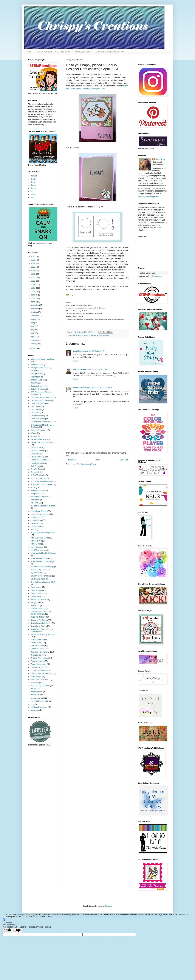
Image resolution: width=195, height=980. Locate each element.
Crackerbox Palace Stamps (41, 422)
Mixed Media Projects (39, 558)
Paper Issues (36, 587)
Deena (33, 185)
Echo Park (35, 454)
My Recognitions (83, 52)
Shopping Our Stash (39, 620)
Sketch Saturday (37, 640)
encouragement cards (39, 701)
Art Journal (35, 371)
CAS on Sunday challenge (41, 400)
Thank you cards (37, 661)
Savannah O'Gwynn (82, 388)
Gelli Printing (36, 466)
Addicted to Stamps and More (42, 359)
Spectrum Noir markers (40, 652)
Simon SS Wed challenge (41, 623)
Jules (33, 194)
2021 (33, 274)
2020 (33, 278)
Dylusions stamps (38, 451)
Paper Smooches (90, 336)
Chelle (33, 179)
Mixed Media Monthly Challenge (43, 553)
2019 (33, 281)
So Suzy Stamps (37, 646)
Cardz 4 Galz (36, 406)
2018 (33, 285)
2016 (33, 292)
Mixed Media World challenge (42, 561)
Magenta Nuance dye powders (43, 533)
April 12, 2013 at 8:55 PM (94, 351)
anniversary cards (38, 698)
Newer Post (71, 460)
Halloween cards (37, 491)
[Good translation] (7, 930)
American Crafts (37, 365)
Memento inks (36, 541)
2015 (33, 295)
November (35, 309)
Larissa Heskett (80, 369)
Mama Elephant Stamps (40, 538)
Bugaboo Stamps (37, 386)
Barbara (34, 176)
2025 (33, 260)
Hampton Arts (36, 494)
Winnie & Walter (37, 695)
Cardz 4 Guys (36, 410)
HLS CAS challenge (39, 478)
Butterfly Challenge (38, 389)
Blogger (108, 906)
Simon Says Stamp (38, 626)
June (33, 326)
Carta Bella (35, 413)
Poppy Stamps (36, 596)
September (35, 316)
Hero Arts (34, 503)
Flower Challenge (38, 457)
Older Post (124, 460)
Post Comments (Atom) (86, 464)
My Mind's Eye (36, 573)
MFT (32, 529)
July (32, 323)
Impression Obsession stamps (43, 506)
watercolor (35, 710)
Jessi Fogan (78, 351)
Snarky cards (36, 643)
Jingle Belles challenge (40, 514)
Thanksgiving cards (38, 664)
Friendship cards (37, 463)
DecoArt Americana (38, 439)
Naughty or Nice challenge (41, 576)
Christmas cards (37, 416)
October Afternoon (38, 579)
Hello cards (35, 500)
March (33, 337)
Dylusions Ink (36, 448)
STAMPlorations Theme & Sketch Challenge (41, 613)
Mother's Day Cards (39, 570)
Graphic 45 (35, 472)
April (32, 333)
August (33, 319)
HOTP (33, 488)
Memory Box (36, 544)
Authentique (35, 377)
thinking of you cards (39, 707)
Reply (75, 361)
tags (32, 704)
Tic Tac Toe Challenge (39, 670)
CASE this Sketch (38, 403)
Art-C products (36, 374)
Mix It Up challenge (38, 550)
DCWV (33, 433)
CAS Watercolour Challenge (42, 397)
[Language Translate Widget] (153, 273)
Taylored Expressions (39, 658)
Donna (33, 188)
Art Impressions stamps (40, 368)
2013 (33, 302)
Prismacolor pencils (38, 600)
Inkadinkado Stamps (39, 511)
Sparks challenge (103, 336)
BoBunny (34, 383)
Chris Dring (160, 159)
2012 (33, 348)
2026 (33, 256)
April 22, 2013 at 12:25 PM (101, 388)
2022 (33, 270)
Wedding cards (37, 692)
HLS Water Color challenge (41, 485)
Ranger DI (35, 603)
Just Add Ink (35, 517)
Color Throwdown (38, 419)
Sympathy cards (37, 655)
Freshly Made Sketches (40, 460)
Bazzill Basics (78, 336)
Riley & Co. (35, 606)
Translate (155, 277)
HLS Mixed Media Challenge (42, 481)
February (34, 340)
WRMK (33, 689)
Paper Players (36, 590)
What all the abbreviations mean (110, 52)
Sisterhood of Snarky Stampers (43, 635)
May (32, 330)
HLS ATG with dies (38, 475)
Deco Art (34, 436)
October (34, 312)
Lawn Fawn (35, 526)
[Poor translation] (17, 930)
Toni (32, 197)
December (35, 305)
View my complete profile (148, 197)
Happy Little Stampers (39, 497)
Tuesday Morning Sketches (41, 673)
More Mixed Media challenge (42, 567)
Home (29, 52)
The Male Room (37, 667)
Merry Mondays (37, 547)
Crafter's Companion (39, 430)
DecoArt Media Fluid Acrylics (42, 442)
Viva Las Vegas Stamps (40, 686)
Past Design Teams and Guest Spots (53, 52)
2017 (33, 288)
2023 (33, 267)
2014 (33, 299)
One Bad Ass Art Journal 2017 (43, 582)
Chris (33, 182)
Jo (32, 191)
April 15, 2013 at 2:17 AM (97, 369)
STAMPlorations (37, 609)
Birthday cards (36, 380)
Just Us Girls (36, 520)
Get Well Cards (37, 469)
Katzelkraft (35, 523)
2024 (33, 263)
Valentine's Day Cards (39, 679)
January (34, 344)
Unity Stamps (36, 676)
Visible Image (36, 683)
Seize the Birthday (38, 617)
